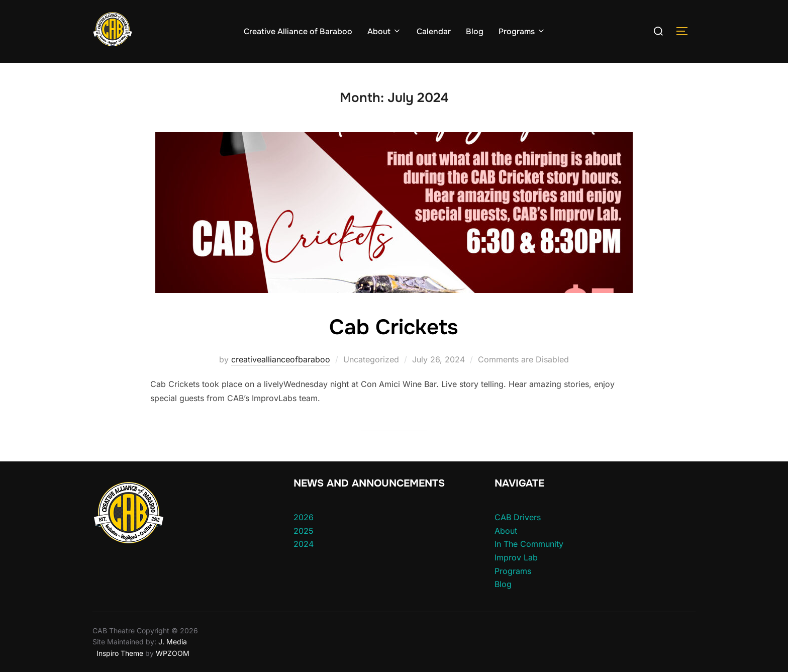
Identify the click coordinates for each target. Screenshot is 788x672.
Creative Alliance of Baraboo (298, 31)
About (384, 31)
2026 (304, 517)
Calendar (434, 31)
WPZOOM (173, 653)
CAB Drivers (518, 517)
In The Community (529, 544)
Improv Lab (516, 557)
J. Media (172, 642)
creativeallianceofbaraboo (281, 359)
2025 (304, 531)
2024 (304, 544)
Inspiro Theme (120, 653)
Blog (475, 31)
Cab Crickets (393, 327)
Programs (522, 31)
